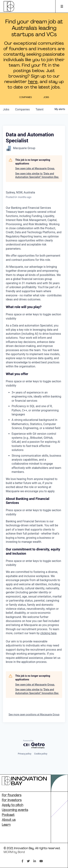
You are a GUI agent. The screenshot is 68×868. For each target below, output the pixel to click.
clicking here (48, 633)
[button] (34, 313)
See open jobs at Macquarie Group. (35, 168)
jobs (6, 109)
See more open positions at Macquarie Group (34, 715)
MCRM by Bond (14, 852)
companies (22, 109)
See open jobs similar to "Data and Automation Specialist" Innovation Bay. (37, 175)
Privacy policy (24, 754)
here (33, 82)
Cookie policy (41, 754)
